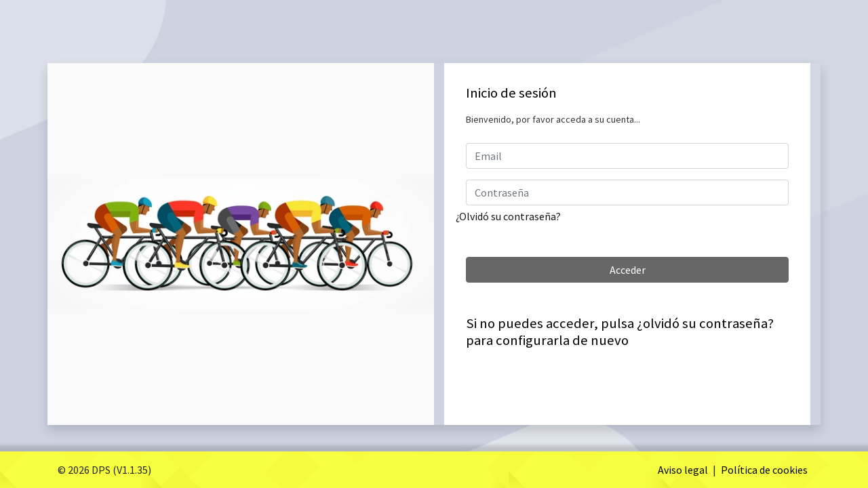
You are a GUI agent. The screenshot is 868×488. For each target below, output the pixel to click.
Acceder (628, 270)
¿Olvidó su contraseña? (508, 216)
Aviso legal (683, 470)
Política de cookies (764, 470)
